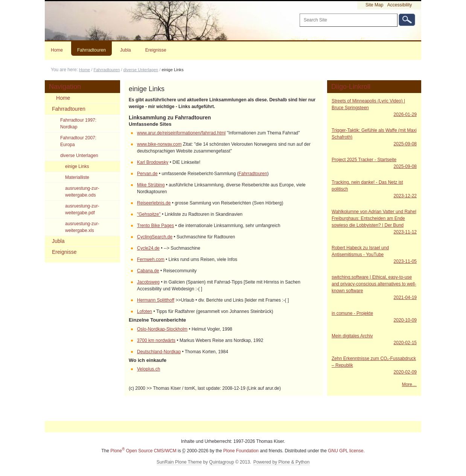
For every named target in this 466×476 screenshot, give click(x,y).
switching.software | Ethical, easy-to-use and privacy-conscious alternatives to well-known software (374, 288)
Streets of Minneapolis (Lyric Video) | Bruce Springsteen (374, 108)
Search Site (299, 13)
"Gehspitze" (149, 214)
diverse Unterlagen (141, 70)
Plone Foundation (241, 451)
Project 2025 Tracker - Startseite (374, 163)
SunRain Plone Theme (179, 462)
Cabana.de (148, 271)
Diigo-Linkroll (351, 87)
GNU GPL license (346, 451)
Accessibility (400, 5)
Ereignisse (156, 50)
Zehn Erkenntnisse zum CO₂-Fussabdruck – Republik (374, 366)
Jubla (126, 50)
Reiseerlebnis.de (154, 203)
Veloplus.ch (148, 369)
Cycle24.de (148, 248)
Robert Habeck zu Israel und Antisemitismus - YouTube (374, 255)
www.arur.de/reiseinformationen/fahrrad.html (181, 133)
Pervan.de (147, 174)
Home (57, 50)
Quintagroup (222, 462)
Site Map (374, 5)
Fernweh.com (151, 259)
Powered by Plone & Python (281, 462)
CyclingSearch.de (155, 237)
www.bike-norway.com (159, 144)
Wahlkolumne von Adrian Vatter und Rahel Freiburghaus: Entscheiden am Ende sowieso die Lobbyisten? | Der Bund (374, 222)
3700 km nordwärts (156, 340)
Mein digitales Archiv (374, 340)
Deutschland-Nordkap (159, 352)
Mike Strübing (151, 185)
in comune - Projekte (374, 317)
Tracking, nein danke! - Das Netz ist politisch (374, 189)
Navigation (65, 87)
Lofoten (145, 311)
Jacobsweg (148, 282)
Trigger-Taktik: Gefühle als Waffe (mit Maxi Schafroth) (374, 137)
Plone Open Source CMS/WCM (143, 451)
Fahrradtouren (91, 50)
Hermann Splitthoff (156, 300)
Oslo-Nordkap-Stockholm (162, 329)
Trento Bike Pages (155, 226)
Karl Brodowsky (153, 162)
